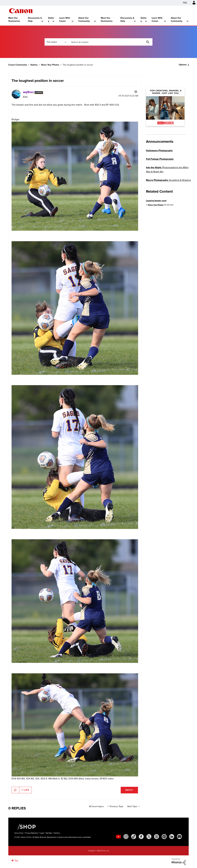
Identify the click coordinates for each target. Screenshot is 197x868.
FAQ (185, 3)
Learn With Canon (65, 19)
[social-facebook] (141, 837)
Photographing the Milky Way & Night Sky (167, 170)
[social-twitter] (149, 837)
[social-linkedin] (172, 837)
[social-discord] (179, 837)
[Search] (110, 42)
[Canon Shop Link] (25, 827)
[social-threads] (156, 837)
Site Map (49, 833)
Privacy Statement (32, 833)
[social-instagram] (126, 837)
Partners (57, 833)
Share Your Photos (50, 65)
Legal (42, 833)
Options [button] (183, 65)
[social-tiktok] (134, 837)
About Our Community (84, 19)
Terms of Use (19, 833)
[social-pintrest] (164, 837)
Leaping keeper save (156, 201)
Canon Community (21, 11)
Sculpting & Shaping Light (168, 182)
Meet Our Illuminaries (14, 19)
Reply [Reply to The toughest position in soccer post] (129, 790)
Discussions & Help (35, 19)
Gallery (51, 19)
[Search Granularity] (56, 42)
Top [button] (16, 861)
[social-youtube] (118, 837)
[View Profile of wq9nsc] (28, 92)
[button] (15, 790)
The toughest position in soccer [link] (78, 65)
